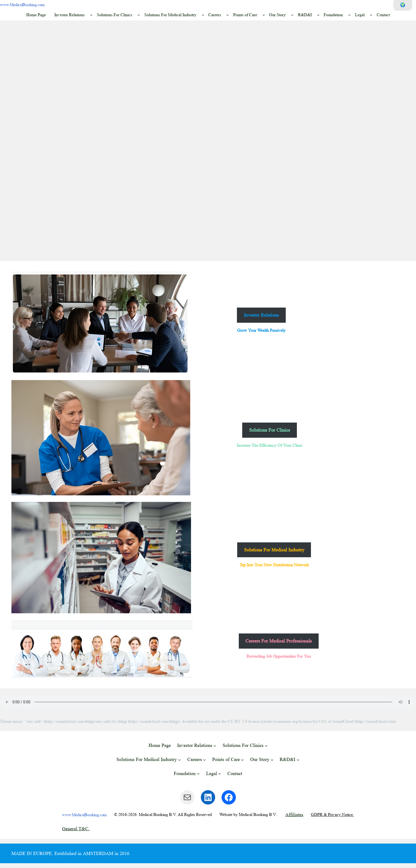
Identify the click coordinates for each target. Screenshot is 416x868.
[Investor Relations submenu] (91, 15)
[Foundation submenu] (349, 15)
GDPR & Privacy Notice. (332, 814)
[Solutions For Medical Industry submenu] (203, 15)
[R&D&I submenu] (318, 15)
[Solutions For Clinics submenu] (139, 15)
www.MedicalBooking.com (22, 5)
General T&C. (76, 829)
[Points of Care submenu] (264, 15)
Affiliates (294, 815)
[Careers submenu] (228, 15)
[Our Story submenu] (292, 15)
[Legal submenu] (371, 15)
